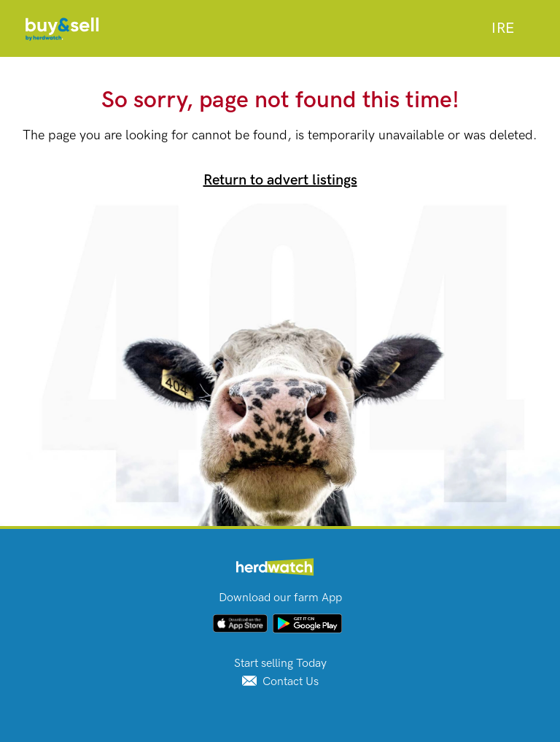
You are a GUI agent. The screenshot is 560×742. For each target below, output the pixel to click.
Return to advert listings (280, 180)
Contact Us (280, 682)
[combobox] (503, 28)
